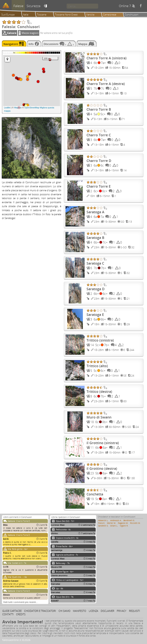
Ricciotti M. (135, 523)
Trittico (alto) (97, 366)
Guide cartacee (12, 611)
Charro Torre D (99, 161)
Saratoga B (95, 238)
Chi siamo (65, 611)
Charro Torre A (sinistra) (107, 58)
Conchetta (95, 494)
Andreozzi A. (116, 520)
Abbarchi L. (103, 520)
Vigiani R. (124, 526)
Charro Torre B (99, 109)
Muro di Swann (99, 417)
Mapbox (18, 108)
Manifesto (80, 611)
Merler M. (111, 523)
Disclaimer (107, 611)
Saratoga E (95, 315)
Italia (26, 15)
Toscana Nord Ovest (66, 15)
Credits (21, 614)
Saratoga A (95, 212)
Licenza (94, 611)
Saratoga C (95, 263)
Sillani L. (114, 526)
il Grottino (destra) (102, 468)
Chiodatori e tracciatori (40, 611)
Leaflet (7, 108)
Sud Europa (8, 15)
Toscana (42, 15)
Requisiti (134, 611)
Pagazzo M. (123, 523)
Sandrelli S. (103, 526)
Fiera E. (102, 523)
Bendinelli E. (129, 520)
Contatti (8, 614)
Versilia (90, 15)
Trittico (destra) (99, 391)
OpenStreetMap (32, 108)
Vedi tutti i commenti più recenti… (20, 602)
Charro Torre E (99, 186)
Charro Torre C (99, 135)
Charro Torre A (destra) (106, 84)
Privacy (122, 611)
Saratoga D (96, 289)
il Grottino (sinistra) (103, 443)
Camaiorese (110, 15)
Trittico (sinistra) (100, 340)
